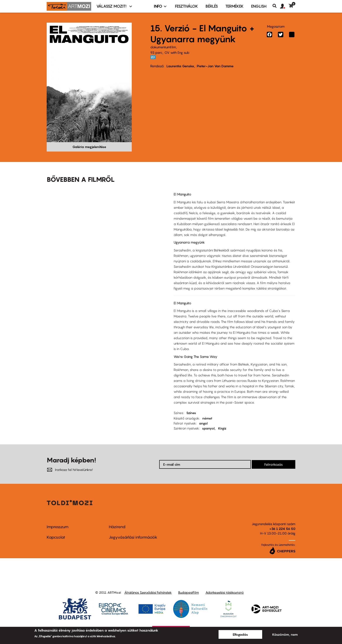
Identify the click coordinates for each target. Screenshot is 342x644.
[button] (284, 6)
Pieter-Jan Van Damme (215, 66)
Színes (191, 413)
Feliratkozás (274, 464)
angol (203, 423)
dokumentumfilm (163, 47)
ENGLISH (259, 6)
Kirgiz (222, 428)
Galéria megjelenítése (89, 147)
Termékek (234, 6)
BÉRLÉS (212, 6)
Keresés (276, 6)
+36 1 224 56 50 (282, 529)
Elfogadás (240, 634)
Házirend (117, 527)
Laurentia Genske (180, 66)
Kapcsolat (56, 537)
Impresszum (58, 527)
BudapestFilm (189, 592)
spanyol (208, 428)
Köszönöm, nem (285, 634)
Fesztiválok (186, 6)
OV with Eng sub (177, 52)
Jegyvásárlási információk (133, 537)
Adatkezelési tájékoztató (225, 592)
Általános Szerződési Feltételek (148, 592)
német (207, 418)
